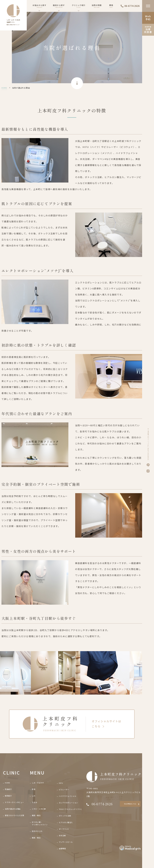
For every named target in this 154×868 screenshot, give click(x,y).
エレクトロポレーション (68, 803)
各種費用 (62, 849)
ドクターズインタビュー (14, 802)
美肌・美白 (36, 815)
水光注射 (62, 835)
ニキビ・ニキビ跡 (39, 809)
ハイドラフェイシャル (68, 796)
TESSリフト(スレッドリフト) (70, 809)
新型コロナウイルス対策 (14, 815)
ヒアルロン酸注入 (66, 822)
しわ (34, 796)
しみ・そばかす (38, 783)
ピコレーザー (64, 790)
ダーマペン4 (64, 829)
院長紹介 (8, 789)
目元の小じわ (37, 831)
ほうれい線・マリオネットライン (40, 823)
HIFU (61, 783)
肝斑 (34, 789)
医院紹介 (8, 796)
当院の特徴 (97, 6)
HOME (4, 88)
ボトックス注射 (65, 816)
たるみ (34, 802)
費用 (111, 6)
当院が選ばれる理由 (13, 809)
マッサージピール (66, 842)
